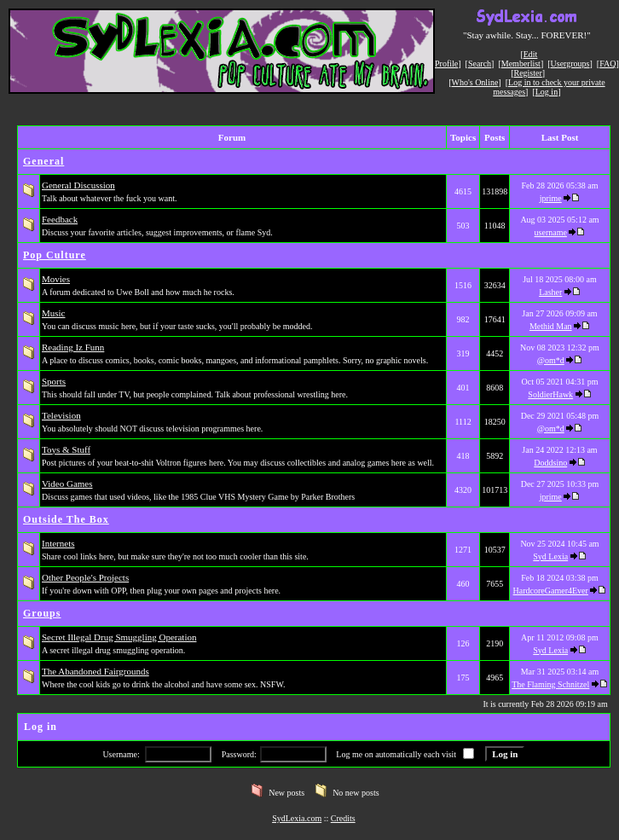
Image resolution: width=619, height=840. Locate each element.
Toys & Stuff (66, 449)
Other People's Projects (85, 577)
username (551, 232)
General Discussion (78, 185)
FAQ (607, 64)
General (43, 161)
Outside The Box (66, 519)
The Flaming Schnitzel (550, 684)
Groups (42, 613)
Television (61, 415)
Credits (343, 818)
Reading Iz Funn (73, 347)
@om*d (551, 360)
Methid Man (551, 326)
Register (527, 73)
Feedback (60, 219)
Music (54, 313)
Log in (547, 92)
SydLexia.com (297, 818)
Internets (58, 543)
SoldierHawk (550, 394)
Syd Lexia (550, 556)
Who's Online (475, 82)
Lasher (550, 292)
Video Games (67, 484)
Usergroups (570, 64)
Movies (56, 279)
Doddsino (550, 463)
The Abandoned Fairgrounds (95, 671)
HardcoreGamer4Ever (551, 591)
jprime (551, 198)
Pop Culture (55, 255)
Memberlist (521, 64)
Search (480, 64)
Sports (54, 381)
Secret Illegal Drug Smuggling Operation (119, 637)
